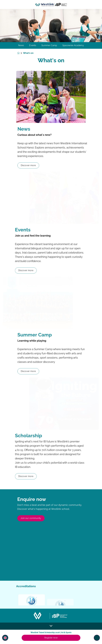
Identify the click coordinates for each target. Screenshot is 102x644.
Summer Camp (49, 45)
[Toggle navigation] (97, 638)
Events (33, 45)
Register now (51, 638)
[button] (5, 638)
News (21, 45)
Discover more (40, 165)
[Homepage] (20, 53)
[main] (51, 327)
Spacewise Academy (73, 45)
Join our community (31, 531)
